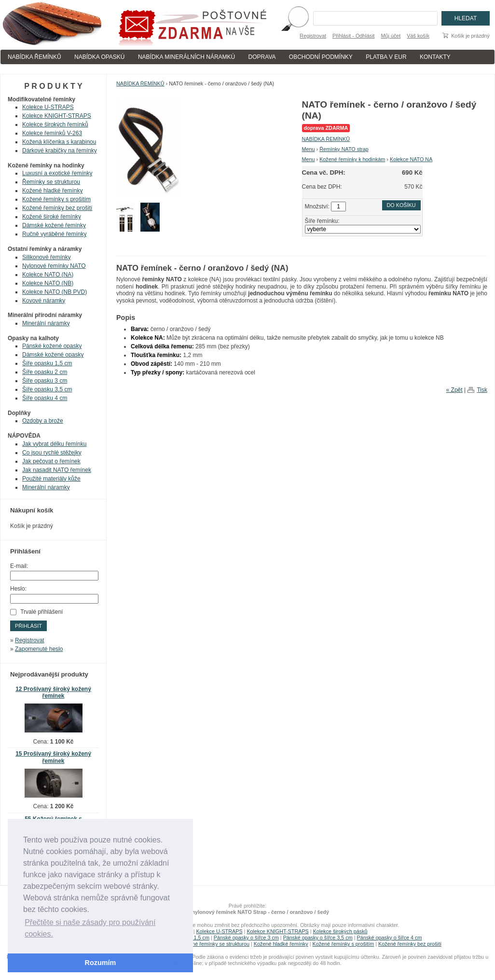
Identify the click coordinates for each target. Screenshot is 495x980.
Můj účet (391, 36)
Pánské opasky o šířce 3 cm (246, 938)
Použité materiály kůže (51, 479)
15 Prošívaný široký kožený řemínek (53, 757)
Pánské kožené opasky (52, 346)
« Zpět (454, 390)
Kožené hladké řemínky (52, 191)
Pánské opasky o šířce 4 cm (389, 938)
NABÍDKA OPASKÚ (99, 57)
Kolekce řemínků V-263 (52, 133)
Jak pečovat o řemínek (51, 461)
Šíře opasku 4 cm (45, 398)
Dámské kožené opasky (53, 355)
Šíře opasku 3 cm (45, 381)
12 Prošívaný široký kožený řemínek (53, 693)
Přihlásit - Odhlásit (354, 36)
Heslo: (18, 589)
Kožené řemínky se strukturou (215, 944)
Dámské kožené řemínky (54, 225)
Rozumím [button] (101, 963)
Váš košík (418, 36)
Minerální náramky (46, 323)
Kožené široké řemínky (52, 217)
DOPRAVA (262, 57)
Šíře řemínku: (322, 221)
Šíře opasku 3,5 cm (47, 389)
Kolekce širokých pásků (340, 931)
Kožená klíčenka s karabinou (59, 142)
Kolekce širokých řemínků (55, 124)
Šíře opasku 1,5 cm (47, 363)
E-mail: (19, 566)
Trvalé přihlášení (41, 612)
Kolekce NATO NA (411, 159)
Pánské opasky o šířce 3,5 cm (318, 938)
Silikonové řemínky (47, 257)
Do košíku (401, 205)
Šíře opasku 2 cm (45, 372)
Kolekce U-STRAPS (48, 107)
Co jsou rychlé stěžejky (52, 453)
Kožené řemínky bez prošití (57, 208)
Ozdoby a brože (43, 421)
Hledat (466, 18)
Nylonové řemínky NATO (54, 266)
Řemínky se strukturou (51, 182)
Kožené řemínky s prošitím (56, 199)
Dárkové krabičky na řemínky (60, 151)
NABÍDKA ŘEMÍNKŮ (34, 57)
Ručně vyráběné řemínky (54, 234)
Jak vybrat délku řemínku (54, 444)
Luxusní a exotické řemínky (57, 173)
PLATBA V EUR (386, 57)
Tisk (482, 390)
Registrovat (313, 36)
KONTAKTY (435, 57)
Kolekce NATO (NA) (48, 275)
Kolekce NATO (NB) (48, 283)
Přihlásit (28, 626)
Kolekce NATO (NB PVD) (55, 292)
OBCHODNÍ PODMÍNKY (321, 57)
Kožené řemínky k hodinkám (352, 159)
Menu (309, 149)
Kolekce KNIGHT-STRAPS (57, 116)
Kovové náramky (44, 301)
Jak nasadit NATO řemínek (57, 470)
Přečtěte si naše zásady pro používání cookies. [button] (90, 928)
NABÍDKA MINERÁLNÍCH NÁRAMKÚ (186, 57)
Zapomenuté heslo (39, 649)
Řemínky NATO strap (344, 149)
